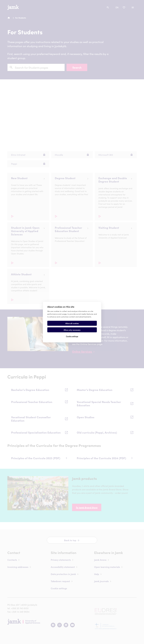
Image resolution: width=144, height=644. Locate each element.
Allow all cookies (59, 326)
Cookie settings (72, 333)
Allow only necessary (85, 326)
